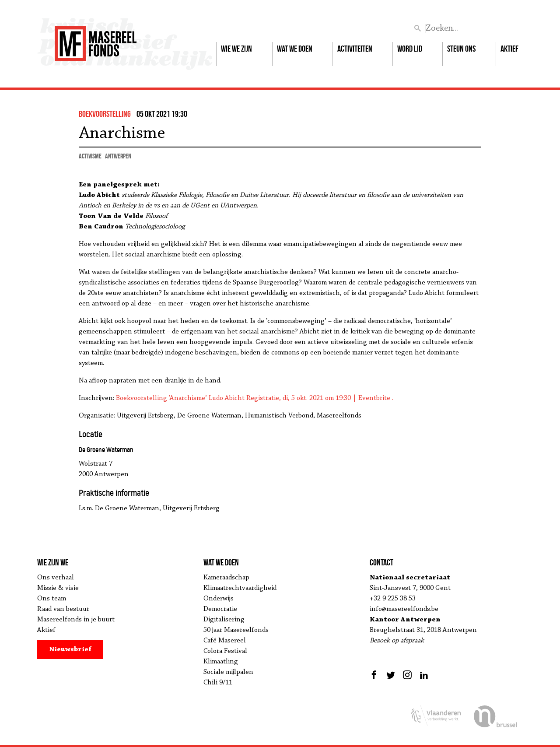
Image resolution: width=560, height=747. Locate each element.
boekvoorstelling (105, 114)
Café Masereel (225, 641)
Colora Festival (225, 651)
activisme (90, 156)
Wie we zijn (236, 49)
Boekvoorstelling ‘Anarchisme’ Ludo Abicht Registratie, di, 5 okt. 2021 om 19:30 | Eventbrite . (255, 398)
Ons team (52, 599)
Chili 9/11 (218, 683)
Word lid (410, 49)
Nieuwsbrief (70, 649)
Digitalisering (224, 620)
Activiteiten (355, 49)
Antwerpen (118, 156)
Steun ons (461, 49)
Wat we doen (295, 49)
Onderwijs (219, 599)
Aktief (509, 49)
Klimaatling (221, 662)
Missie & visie (58, 588)
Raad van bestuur (63, 609)
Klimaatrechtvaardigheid (240, 588)
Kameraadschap (226, 578)
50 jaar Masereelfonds (236, 630)
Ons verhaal (56, 578)
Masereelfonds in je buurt (76, 620)
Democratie (220, 609)
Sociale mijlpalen (228, 672)
